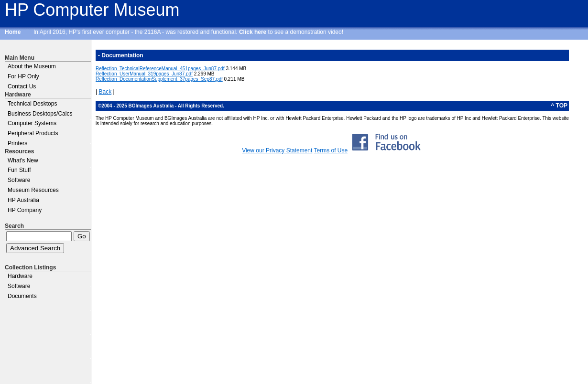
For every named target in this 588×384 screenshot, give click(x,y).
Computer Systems (32, 123)
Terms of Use (331, 150)
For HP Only (23, 76)
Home (13, 32)
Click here (253, 32)
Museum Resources (33, 190)
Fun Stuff (19, 170)
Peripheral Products (33, 133)
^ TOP (559, 106)
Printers (17, 143)
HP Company (25, 210)
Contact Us (22, 86)
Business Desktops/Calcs (40, 114)
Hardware (20, 276)
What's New (23, 160)
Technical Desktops (32, 104)
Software (19, 180)
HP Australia (23, 200)
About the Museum (32, 66)
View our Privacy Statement (277, 150)
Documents (22, 296)
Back (105, 92)
